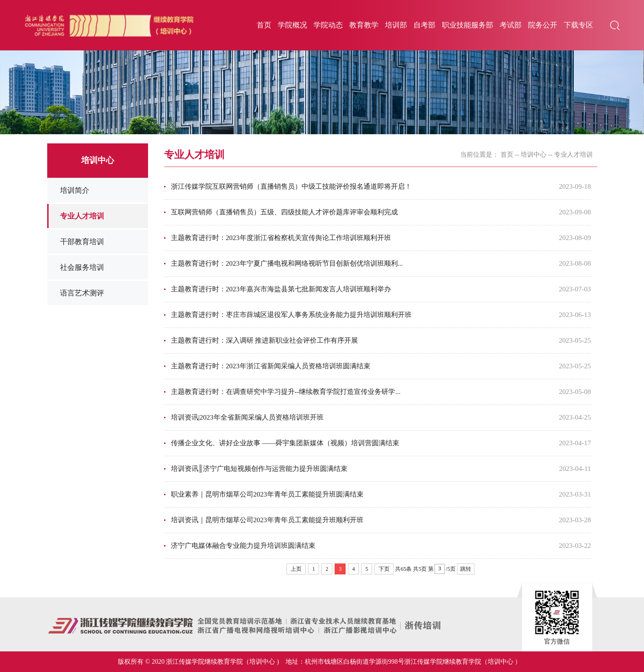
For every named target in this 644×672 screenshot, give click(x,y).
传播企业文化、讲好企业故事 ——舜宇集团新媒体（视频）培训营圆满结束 (285, 443)
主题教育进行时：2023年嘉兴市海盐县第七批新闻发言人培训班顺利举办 (281, 289)
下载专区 (578, 25)
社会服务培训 (82, 267)
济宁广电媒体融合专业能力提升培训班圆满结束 (243, 546)
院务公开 (543, 25)
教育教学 (364, 25)
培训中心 (534, 155)
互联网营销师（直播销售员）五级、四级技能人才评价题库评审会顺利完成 (284, 212)
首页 (264, 25)
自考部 (424, 25)
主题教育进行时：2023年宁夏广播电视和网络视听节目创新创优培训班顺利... (287, 263)
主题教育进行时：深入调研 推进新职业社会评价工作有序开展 (265, 340)
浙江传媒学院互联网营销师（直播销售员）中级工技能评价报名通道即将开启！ (291, 186)
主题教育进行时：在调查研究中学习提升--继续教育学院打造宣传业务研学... (286, 392)
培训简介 (75, 190)
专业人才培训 (82, 216)
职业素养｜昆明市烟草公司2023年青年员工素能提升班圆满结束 (267, 494)
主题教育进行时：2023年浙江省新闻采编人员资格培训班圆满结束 (271, 366)
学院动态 (328, 25)
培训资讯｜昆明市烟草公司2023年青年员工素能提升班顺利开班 (267, 520)
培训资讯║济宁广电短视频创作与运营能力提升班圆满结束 (259, 469)
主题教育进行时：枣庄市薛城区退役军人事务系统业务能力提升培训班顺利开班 (291, 315)
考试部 (511, 25)
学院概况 (292, 25)
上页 (296, 569)
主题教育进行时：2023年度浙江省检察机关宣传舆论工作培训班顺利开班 (281, 238)
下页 (384, 569)
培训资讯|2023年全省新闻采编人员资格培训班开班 (247, 417)
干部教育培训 (82, 242)
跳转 (466, 569)
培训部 (396, 25)
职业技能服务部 (468, 25)
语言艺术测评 (82, 293)
